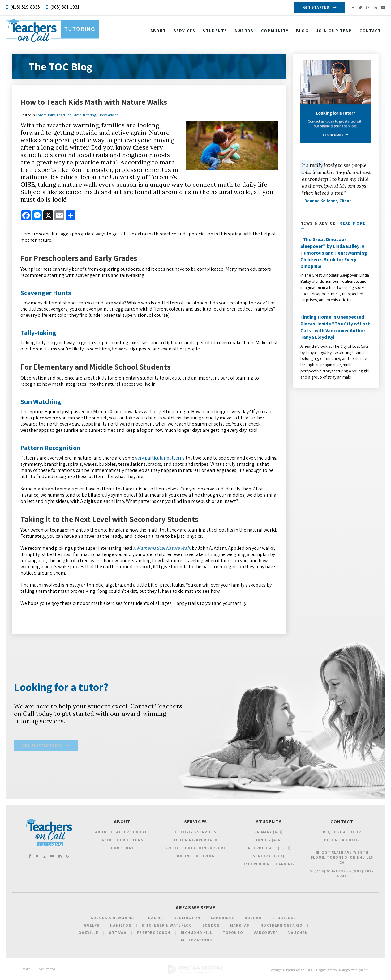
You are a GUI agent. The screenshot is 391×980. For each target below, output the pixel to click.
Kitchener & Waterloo (167, 926)
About (158, 32)
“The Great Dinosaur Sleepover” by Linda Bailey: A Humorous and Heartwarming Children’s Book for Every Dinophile (334, 253)
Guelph (92, 926)
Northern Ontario (281, 926)
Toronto (233, 934)
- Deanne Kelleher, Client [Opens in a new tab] (327, 201)
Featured (64, 115)
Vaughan (298, 934)
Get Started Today (42, 747)
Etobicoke (284, 919)
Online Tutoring (195, 857)
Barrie (156, 919)
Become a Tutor (342, 841)
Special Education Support (195, 849)
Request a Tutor (342, 833)
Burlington (187, 919)
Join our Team (334, 32)
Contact (370, 32)
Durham (253, 919)
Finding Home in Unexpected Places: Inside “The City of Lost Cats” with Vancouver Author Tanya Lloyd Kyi (335, 327)
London (211, 926)
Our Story (122, 849)
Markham (240, 926)
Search (27, 971)
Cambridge (223, 919)
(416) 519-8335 (25, 7)
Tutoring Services (195, 833)
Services (184, 32)
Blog (302, 32)
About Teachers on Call (122, 833)
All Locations (196, 941)
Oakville (88, 934)
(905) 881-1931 (65, 7)
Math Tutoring (85, 115)
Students (215, 32)
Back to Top (47, 971)
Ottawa (118, 934)
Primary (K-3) (269, 833)
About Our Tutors (122, 841)
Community (275, 32)
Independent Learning (269, 865)
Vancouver (266, 934)
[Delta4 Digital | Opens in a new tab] (195, 974)
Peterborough (154, 934)
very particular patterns (160, 458)
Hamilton (121, 926)
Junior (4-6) (269, 841)
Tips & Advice (108, 115)
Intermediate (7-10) (269, 849)
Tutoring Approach (195, 841)
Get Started (316, 7)
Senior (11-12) (269, 857)
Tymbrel (363, 971)
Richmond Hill (196, 934)
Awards (244, 32)
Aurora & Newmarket (114, 919)
